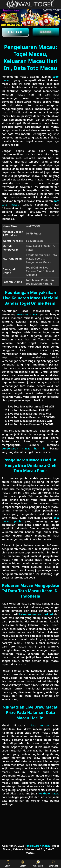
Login (8, 864)
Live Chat (53, 864)
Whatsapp (38, 864)
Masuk (46, 32)
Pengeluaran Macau (38, 846)
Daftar (15, 32)
